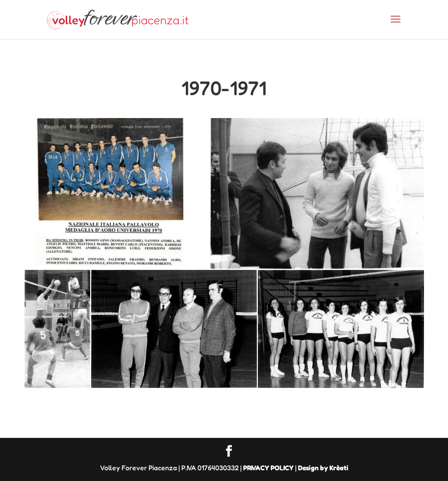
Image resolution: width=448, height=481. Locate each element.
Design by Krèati (323, 468)
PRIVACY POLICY (268, 468)
